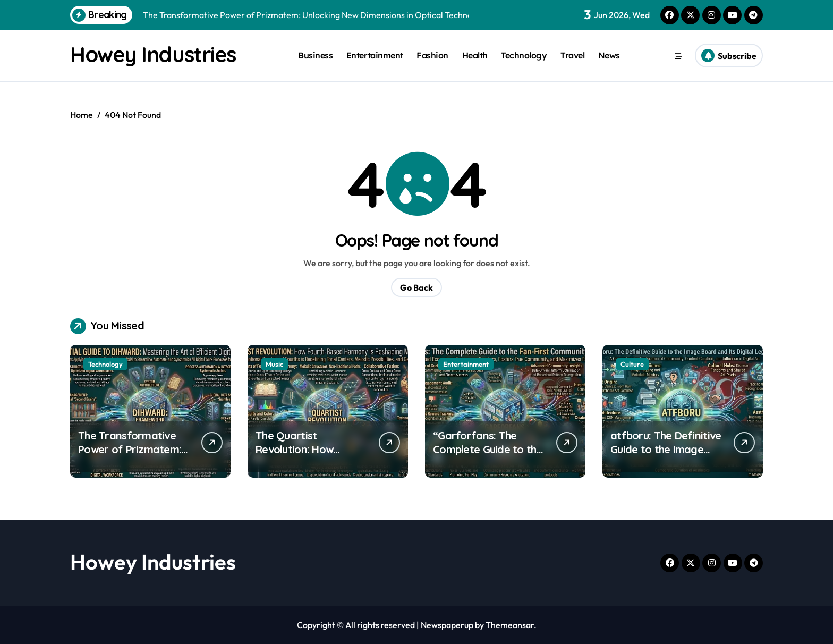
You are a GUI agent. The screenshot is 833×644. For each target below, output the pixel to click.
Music (274, 364)
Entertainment (375, 55)
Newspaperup (447, 625)
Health (475, 55)
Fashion (432, 55)
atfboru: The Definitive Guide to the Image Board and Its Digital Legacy (666, 456)
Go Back (416, 287)
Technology (524, 55)
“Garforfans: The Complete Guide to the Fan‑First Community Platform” (488, 456)
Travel (572, 55)
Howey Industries (153, 54)
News (609, 55)
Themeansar (510, 625)
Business (315, 55)
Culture (632, 364)
